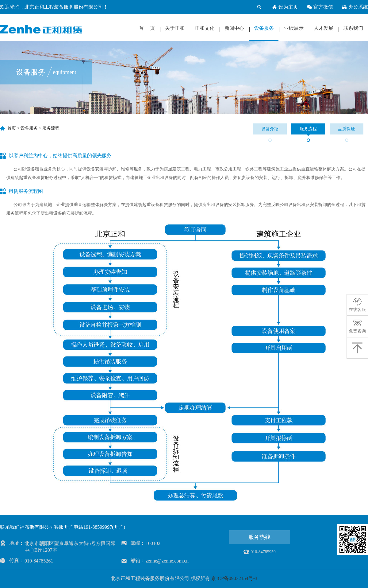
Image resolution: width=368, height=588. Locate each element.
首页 (12, 128)
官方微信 (320, 7)
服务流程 (51, 128)
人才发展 (324, 28)
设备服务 (264, 28)
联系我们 (353, 28)
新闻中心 (234, 28)
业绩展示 (294, 28)
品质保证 (347, 129)
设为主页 (285, 7)
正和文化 (205, 28)
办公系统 (355, 7)
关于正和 (175, 28)
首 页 (147, 28)
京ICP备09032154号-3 (234, 578)
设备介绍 (270, 129)
